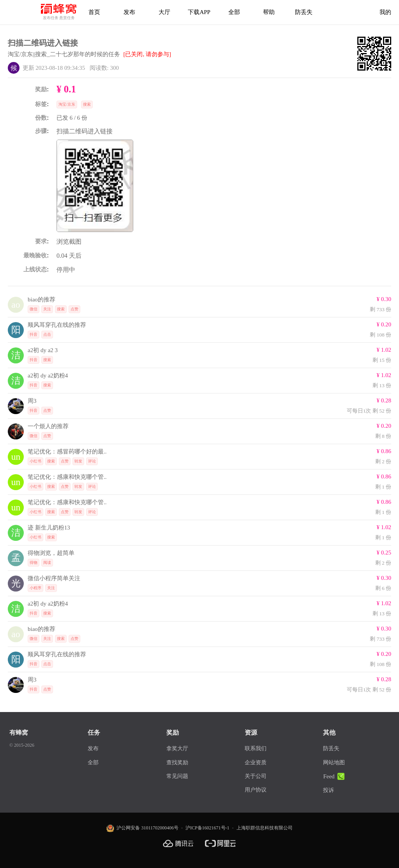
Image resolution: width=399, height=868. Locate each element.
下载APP (199, 12)
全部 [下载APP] (234, 12)
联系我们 (256, 748)
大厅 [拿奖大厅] (164, 12)
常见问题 (177, 776)
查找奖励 (177, 763)
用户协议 (256, 790)
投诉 (328, 790)
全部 (93, 763)
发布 (129, 12)
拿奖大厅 (177, 748)
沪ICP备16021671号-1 (207, 828)
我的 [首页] (385, 12)
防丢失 (304, 12)
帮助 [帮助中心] (269, 12)
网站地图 (334, 763)
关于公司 (256, 776)
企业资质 (256, 763)
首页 (94, 12)
